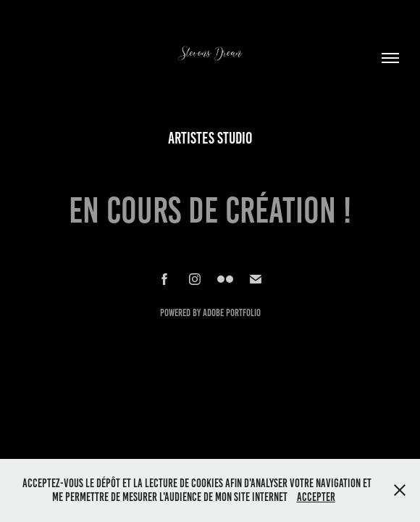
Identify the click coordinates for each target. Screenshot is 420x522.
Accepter (316, 497)
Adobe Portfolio (232, 313)
